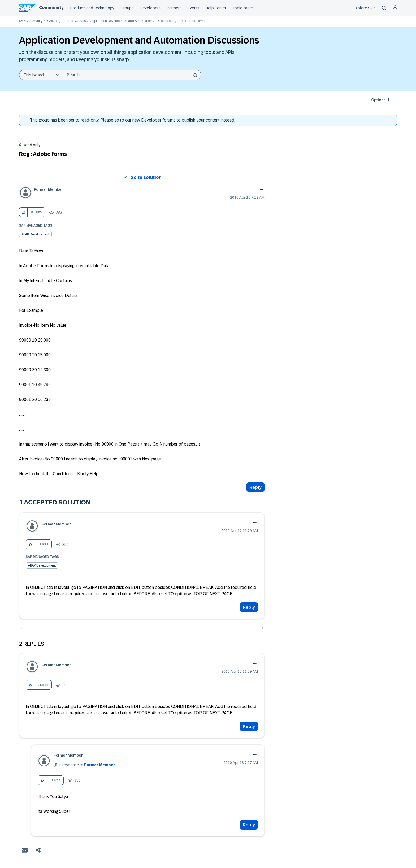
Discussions (165, 21)
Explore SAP (364, 8)
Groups (127, 8)
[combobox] (131, 75)
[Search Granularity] (40, 75)
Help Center (216, 8)
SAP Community (31, 21)
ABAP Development (35, 234)
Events (194, 8)
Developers (150, 8)
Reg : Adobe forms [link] (192, 21)
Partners (174, 8)
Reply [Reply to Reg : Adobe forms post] (255, 487)
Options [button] (378, 100)
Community (51, 8)
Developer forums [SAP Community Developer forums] (158, 120)
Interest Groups (74, 21)
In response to (87, 765)
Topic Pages (243, 8)
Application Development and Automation (121, 21)
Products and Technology (92, 8)
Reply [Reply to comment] (249, 607)
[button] (23, 212)
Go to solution (146, 177)
